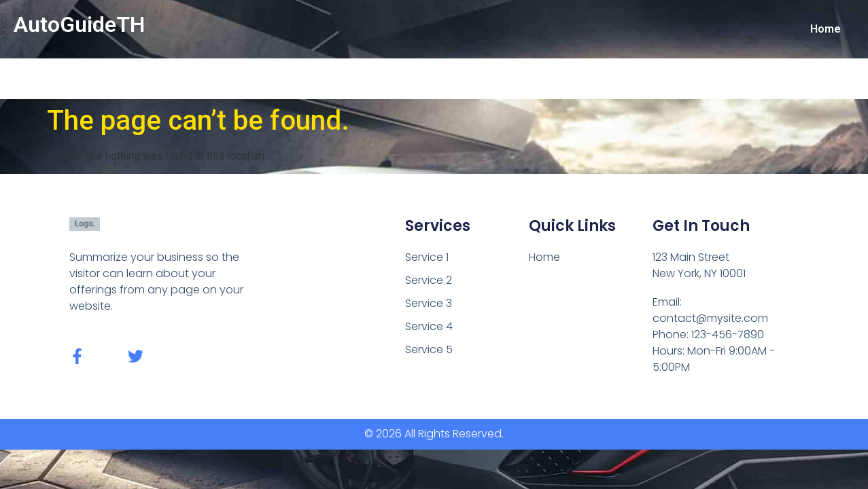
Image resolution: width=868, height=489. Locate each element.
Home (826, 29)
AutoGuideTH (79, 24)
